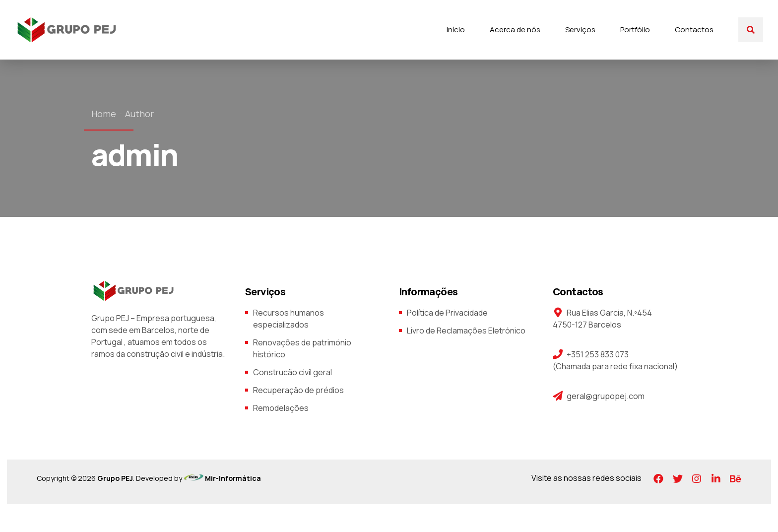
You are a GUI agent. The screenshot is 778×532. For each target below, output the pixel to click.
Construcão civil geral (292, 372)
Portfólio (635, 30)
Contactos (694, 30)
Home (104, 114)
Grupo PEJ (115, 478)
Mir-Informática (232, 478)
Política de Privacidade (447, 313)
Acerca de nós (515, 30)
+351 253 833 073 (598, 354)
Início (456, 30)
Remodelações (281, 408)
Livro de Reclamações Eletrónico (466, 331)
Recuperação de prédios (298, 390)
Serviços (580, 30)
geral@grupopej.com (606, 396)
